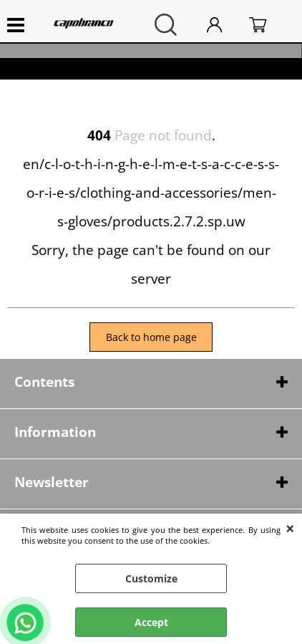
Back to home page (151, 337)
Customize (151, 578)
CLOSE (290, 528)
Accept (151, 622)
